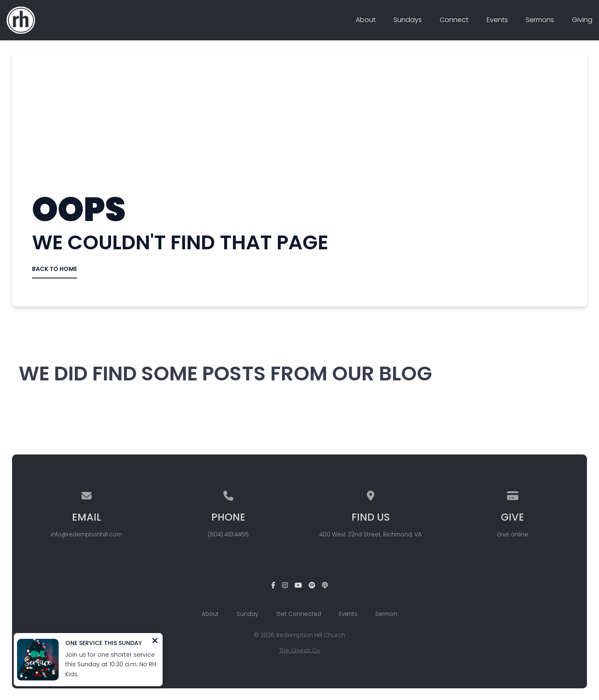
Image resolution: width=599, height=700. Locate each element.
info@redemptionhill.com (86, 535)
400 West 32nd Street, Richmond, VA (371, 535)
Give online (512, 535)
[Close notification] (155, 642)
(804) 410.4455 (228, 535)
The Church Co (299, 650)
